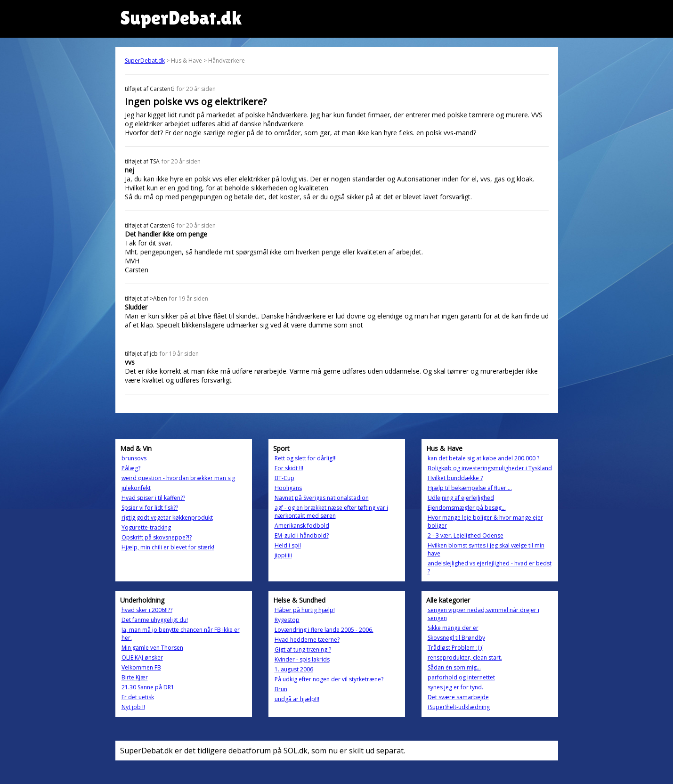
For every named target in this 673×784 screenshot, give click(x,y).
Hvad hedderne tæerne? (307, 640)
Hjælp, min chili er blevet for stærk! (168, 547)
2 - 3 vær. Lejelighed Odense (466, 535)
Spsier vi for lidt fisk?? (150, 508)
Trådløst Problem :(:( (455, 648)
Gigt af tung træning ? (303, 649)
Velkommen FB (141, 667)
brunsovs (134, 458)
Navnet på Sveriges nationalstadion (322, 498)
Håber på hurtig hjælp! (305, 610)
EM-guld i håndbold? (302, 535)
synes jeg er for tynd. (455, 687)
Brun (281, 689)
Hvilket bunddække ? (455, 478)
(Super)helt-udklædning (459, 707)
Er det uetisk (138, 697)
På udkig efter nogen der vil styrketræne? (329, 679)
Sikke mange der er (453, 628)
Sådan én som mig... (454, 667)
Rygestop (287, 620)
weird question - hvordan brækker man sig (178, 478)
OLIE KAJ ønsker (142, 657)
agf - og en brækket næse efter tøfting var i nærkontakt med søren (331, 512)
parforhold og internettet (461, 677)
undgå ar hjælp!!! (297, 699)
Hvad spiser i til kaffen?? (153, 498)
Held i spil (288, 545)
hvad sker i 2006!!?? (147, 610)
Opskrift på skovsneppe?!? (157, 537)
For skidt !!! (289, 468)
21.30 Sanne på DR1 (148, 687)
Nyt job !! (133, 707)
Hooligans (288, 488)
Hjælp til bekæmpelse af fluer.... (470, 488)
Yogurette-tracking (146, 527)
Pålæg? (131, 468)
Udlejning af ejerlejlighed (461, 498)
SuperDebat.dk (145, 61)
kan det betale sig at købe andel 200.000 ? (483, 458)
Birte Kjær (135, 677)
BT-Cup (284, 478)
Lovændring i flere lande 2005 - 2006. (324, 630)
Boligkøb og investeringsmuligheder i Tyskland (490, 468)
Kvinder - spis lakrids (302, 659)
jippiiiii (283, 555)
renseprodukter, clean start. (465, 657)
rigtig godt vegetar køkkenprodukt (167, 518)
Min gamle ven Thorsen (152, 648)
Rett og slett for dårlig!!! (306, 458)
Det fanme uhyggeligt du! (155, 620)
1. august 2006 (294, 669)
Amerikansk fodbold (302, 526)
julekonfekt (136, 488)
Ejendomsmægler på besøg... (467, 508)
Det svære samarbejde (458, 697)
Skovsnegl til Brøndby (456, 638)
